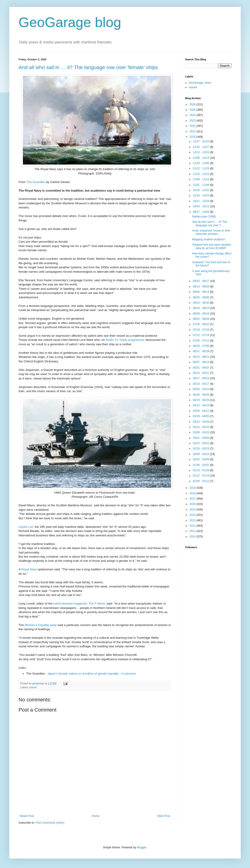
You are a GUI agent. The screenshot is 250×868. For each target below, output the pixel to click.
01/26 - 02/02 (201, 465)
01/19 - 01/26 (201, 470)
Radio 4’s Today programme (125, 340)
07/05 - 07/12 (201, 341)
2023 (193, 121)
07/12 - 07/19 (201, 335)
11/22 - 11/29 (201, 168)
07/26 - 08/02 (201, 324)
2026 (193, 104)
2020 (193, 137)
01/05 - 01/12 (201, 481)
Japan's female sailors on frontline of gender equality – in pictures (92, 674)
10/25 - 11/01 (201, 190)
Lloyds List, (27, 527)
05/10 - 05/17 (201, 384)
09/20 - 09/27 (201, 281)
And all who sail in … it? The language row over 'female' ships (88, 67)
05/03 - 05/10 (201, 389)
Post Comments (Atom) (50, 823)
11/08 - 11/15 (201, 179)
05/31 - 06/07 (201, 368)
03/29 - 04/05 (201, 416)
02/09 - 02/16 (201, 454)
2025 (193, 110)
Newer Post (27, 816)
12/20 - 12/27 (201, 147)
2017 (193, 499)
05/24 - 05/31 (201, 373)
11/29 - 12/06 (201, 163)
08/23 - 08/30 (201, 303)
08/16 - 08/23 (201, 308)
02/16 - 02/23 (201, 449)
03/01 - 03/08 (201, 438)
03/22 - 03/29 (201, 422)
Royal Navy (29, 569)
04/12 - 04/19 (201, 405)
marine (33, 687)
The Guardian (36, 182)
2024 (193, 115)
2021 (193, 131)
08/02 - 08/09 (201, 319)
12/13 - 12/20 (201, 152)
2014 (193, 515)
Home (96, 816)
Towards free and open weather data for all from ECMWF (212, 246)
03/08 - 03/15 (201, 432)
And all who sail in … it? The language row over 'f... (210, 223)
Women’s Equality (37, 625)
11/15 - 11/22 (201, 174)
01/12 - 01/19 (201, 476)
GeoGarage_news (200, 83)
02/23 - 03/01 (201, 443)
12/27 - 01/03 (201, 141)
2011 (193, 531)
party (54, 625)
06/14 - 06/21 (201, 357)
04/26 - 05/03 (201, 395)
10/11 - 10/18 (201, 201)
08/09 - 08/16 (201, 314)
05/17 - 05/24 (201, 378)
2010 (193, 537)
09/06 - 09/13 (201, 292)
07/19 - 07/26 (201, 330)
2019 (193, 488)
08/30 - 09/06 (201, 297)
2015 (193, 510)
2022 (193, 126)
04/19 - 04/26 (201, 400)
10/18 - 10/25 (201, 196)
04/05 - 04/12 (201, 411)
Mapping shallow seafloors (208, 239)
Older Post (164, 816)
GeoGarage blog (70, 22)
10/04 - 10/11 (201, 206)
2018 (193, 493)
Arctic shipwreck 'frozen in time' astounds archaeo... (211, 232)
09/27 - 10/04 (201, 212)
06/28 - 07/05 (201, 346)
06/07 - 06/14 (201, 362)
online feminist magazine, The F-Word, (80, 604)
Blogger (142, 847)
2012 (193, 526)
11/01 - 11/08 (201, 185)
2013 (193, 520)
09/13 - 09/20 (201, 287)
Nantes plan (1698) (204, 217)
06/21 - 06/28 (201, 351)
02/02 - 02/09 (201, 459)
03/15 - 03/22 (201, 427)
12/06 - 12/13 (201, 158)
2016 (193, 504)
